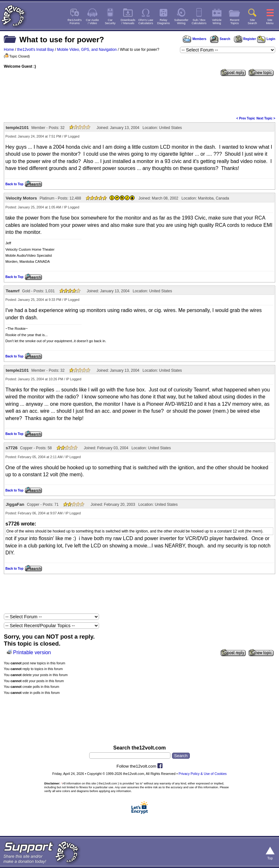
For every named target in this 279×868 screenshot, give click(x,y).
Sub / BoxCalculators (199, 22)
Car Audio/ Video (93, 22)
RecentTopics (235, 22)
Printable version (32, 652)
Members (195, 39)
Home (9, 50)
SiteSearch (252, 22)
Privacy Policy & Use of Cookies (203, 774)
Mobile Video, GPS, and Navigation (87, 50)
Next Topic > (266, 118)
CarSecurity (110, 22)
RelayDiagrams (163, 22)
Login (266, 39)
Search (220, 39)
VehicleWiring (217, 22)
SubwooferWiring (181, 22)
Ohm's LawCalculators (146, 22)
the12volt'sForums (75, 22)
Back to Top (14, 184)
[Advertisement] (139, 96)
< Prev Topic (246, 118)
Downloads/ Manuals (128, 22)
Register (245, 39)
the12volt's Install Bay (36, 50)
